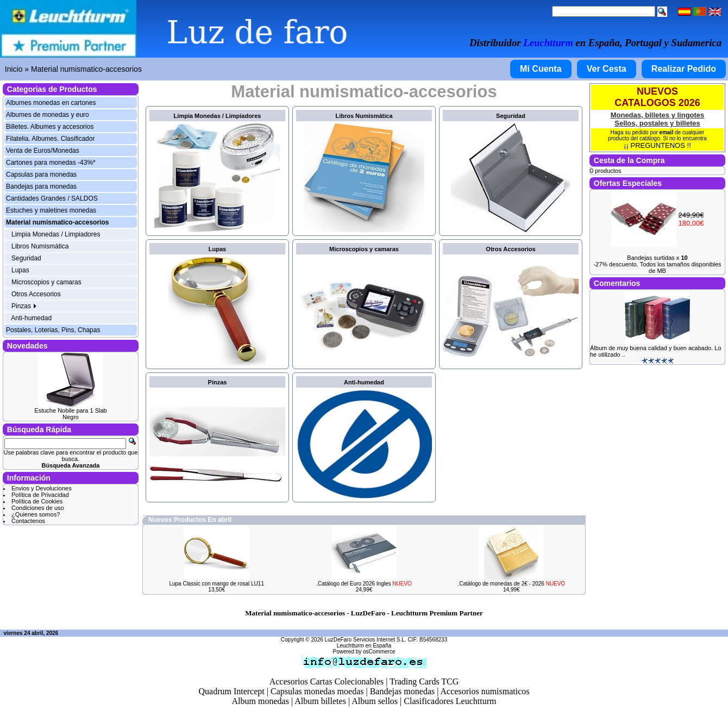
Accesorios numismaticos (485, 691)
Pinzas (24, 306)
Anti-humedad (31, 318)
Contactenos (28, 521)
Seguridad (26, 258)
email (667, 132)
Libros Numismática (40, 246)
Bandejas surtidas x (657, 258)
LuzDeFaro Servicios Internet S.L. (366, 640)
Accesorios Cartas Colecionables (327, 681)
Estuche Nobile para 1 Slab (70, 410)
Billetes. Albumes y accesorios (50, 127)
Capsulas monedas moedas (317, 691)
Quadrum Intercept (231, 691)
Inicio (14, 69)
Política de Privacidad (40, 495)
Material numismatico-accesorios (86, 69)
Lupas (20, 270)
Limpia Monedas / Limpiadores (56, 234)
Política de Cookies (37, 501)
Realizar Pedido (684, 69)
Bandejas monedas (403, 691)
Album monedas (261, 701)
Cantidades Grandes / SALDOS (52, 198)
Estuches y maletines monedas (51, 210)
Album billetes (320, 701)
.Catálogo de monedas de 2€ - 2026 (511, 584)
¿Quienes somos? (36, 514)
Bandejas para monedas (41, 186)
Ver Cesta (607, 69)
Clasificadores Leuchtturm (450, 701)
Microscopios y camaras (46, 282)
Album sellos (375, 701)
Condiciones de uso (38, 508)
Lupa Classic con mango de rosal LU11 (216, 584)
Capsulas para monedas (41, 175)
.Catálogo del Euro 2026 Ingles (364, 584)
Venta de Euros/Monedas (43, 151)
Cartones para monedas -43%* (51, 163)
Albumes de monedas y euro (48, 115)
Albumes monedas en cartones (51, 103)
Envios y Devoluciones (42, 488)
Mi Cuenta (541, 69)
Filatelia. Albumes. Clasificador (50, 139)
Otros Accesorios (36, 294)
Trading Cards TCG (424, 681)
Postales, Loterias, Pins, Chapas (53, 330)
